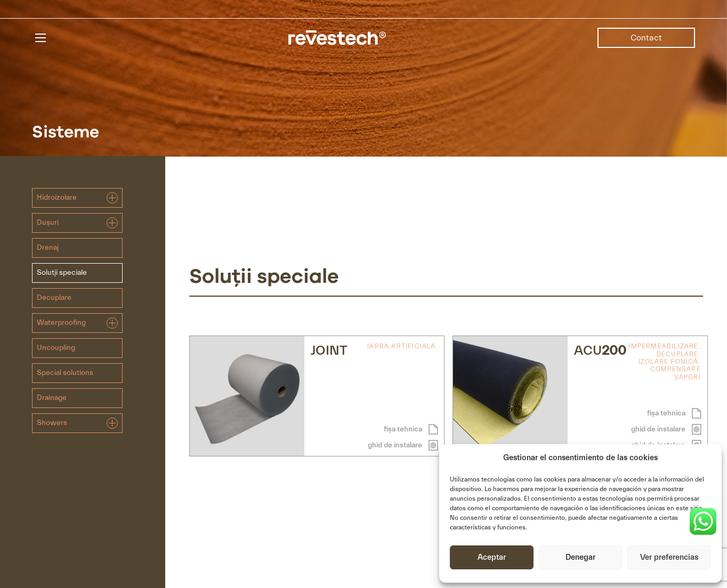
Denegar (580, 557)
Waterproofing (77, 323)
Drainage (52, 398)
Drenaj (48, 248)
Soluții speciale (62, 273)
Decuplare (54, 298)
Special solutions (65, 373)
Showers (77, 423)
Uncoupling (56, 348)
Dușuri (77, 223)
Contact (646, 38)
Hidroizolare (77, 198)
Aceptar (492, 557)
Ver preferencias (669, 557)
